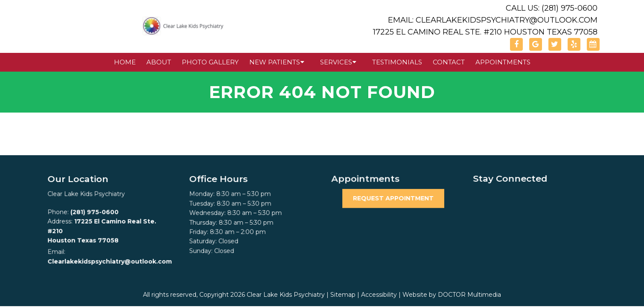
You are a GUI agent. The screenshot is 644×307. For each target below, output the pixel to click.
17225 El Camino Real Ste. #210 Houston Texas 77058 (485, 32)
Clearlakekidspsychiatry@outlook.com (110, 261)
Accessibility (379, 295)
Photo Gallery (210, 62)
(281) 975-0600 (95, 212)
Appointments (503, 62)
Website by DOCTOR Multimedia (452, 295)
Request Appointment (393, 198)
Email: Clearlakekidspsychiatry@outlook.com (493, 20)
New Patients (275, 62)
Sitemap (343, 295)
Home (125, 62)
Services (336, 62)
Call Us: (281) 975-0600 (552, 8)
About (159, 62)
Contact (449, 62)
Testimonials (397, 62)
